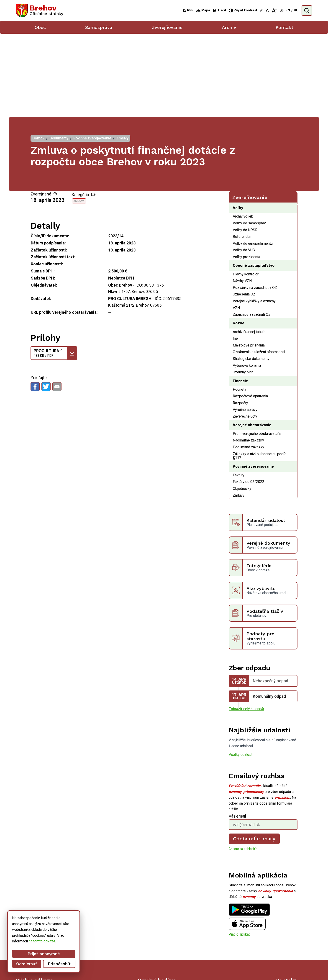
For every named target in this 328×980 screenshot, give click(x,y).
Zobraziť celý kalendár (246, 626)
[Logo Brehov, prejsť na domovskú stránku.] (40, 10)
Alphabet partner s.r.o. (186, 968)
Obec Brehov (244, 968)
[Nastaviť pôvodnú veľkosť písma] (267, 10)
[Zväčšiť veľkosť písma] (274, 10)
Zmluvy (79, 118)
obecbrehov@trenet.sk (294, 947)
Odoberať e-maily (254, 755)
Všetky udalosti (241, 671)
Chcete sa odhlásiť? (243, 766)
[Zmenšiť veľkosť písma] (261, 10)
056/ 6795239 (288, 942)
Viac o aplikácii (241, 851)
